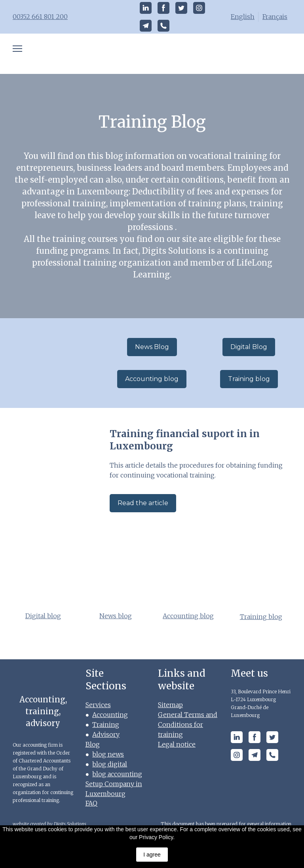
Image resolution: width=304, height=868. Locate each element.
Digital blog (43, 616)
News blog (116, 616)
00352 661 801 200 (40, 17)
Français (275, 17)
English (243, 17)
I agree (152, 855)
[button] (146, 8)
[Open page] (152, 54)
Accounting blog (188, 616)
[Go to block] (55, 363)
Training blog (261, 617)
